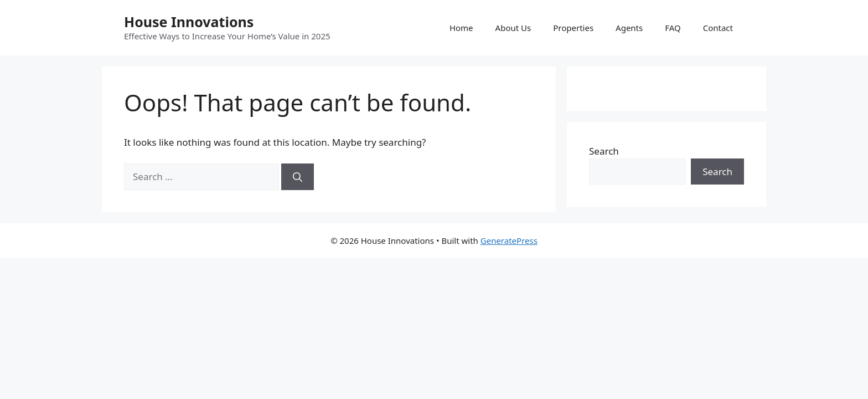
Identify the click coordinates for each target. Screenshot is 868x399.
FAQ (673, 28)
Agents (629, 28)
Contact (718, 28)
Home (461, 28)
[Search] (298, 177)
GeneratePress (509, 241)
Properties (573, 28)
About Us (513, 28)
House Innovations (189, 22)
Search (604, 151)
